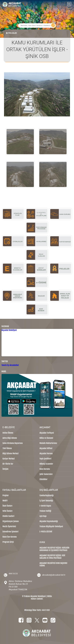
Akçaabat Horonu (46, 453)
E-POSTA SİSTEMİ (46, 532)
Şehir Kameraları (46, 474)
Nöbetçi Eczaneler (46, 464)
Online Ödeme (8, 433)
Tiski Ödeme (7, 448)
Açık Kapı (43, 516)
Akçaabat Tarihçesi (47, 433)
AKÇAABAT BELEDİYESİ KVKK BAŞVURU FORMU (53, 564)
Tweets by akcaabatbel (10, 365)
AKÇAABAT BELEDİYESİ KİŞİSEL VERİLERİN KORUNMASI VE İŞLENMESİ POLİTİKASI (54, 549)
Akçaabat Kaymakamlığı (49, 521)
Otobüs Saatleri (8, 516)
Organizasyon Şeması (11, 521)
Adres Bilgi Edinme (10, 438)
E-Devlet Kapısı (45, 506)
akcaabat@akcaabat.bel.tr (54, 575)
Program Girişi (8, 542)
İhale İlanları (7, 506)
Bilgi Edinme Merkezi (11, 453)
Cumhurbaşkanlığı (47, 495)
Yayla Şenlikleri (45, 459)
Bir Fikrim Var (8, 464)
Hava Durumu (45, 469)
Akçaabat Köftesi (46, 448)
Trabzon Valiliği (45, 511)
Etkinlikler (43, 479)
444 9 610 (13, 574)
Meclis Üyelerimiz (9, 526)
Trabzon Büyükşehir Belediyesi (51, 526)
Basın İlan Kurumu (10, 537)
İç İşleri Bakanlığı (46, 501)
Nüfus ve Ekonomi (46, 438)
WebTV (5, 501)
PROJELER (11, 33)
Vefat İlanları (7, 511)
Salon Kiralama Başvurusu (13, 443)
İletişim (5, 469)
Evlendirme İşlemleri (10, 532)
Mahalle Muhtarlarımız (48, 443)
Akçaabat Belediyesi (9, 330)
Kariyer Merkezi (9, 459)
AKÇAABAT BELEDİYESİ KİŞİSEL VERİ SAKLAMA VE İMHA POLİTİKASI (52, 557)
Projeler (6, 495)
